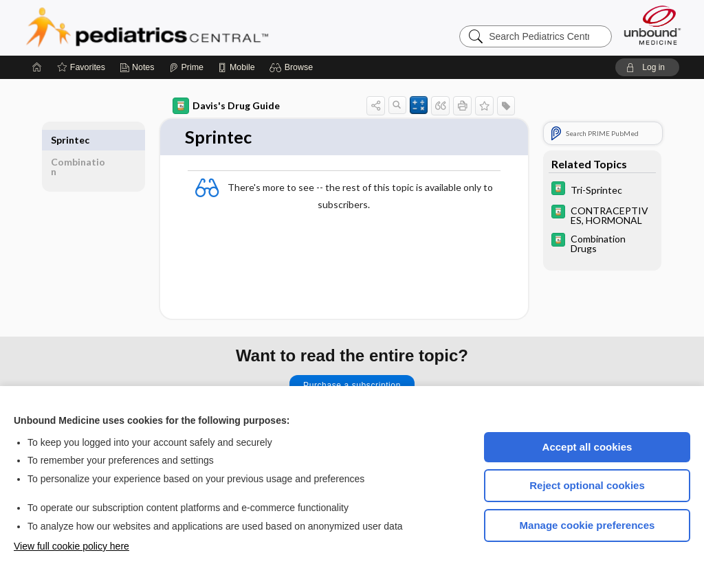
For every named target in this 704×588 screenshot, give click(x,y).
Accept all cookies (587, 447)
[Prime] (186, 67)
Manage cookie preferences (587, 525)
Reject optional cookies (587, 485)
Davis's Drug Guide (226, 106)
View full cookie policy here (71, 546)
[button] (293, 67)
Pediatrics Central (197, 27)
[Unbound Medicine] (652, 25)
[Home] (37, 67)
